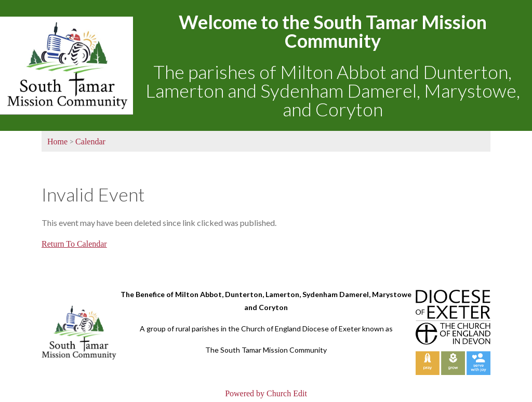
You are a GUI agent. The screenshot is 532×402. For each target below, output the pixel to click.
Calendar (90, 142)
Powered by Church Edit (266, 393)
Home (57, 142)
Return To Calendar (74, 244)
